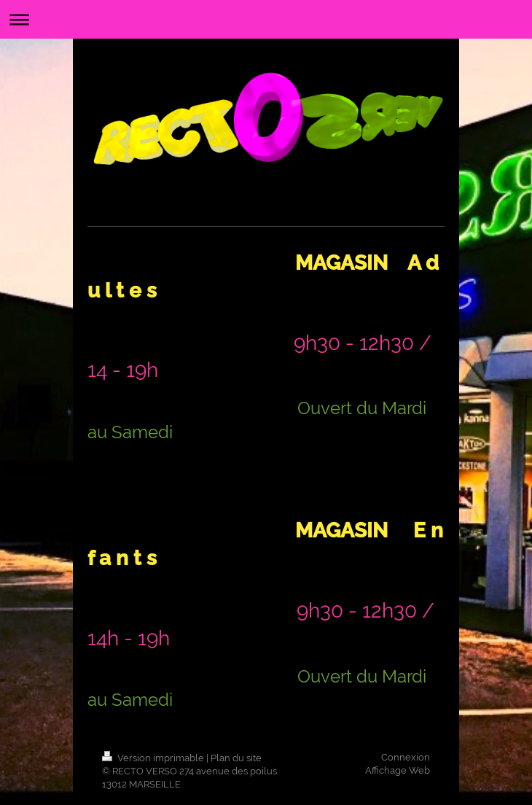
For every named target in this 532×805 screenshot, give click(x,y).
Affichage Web (398, 770)
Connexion (406, 757)
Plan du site (236, 758)
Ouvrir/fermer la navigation (266, 19)
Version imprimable (154, 758)
